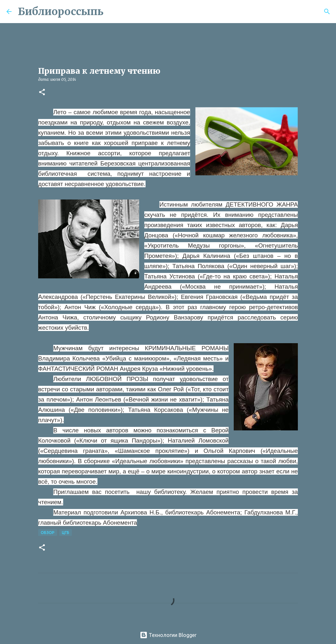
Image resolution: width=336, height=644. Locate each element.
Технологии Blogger (168, 635)
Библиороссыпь (61, 12)
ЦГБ (66, 533)
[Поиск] (113, 12)
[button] (42, 93)
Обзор (48, 533)
